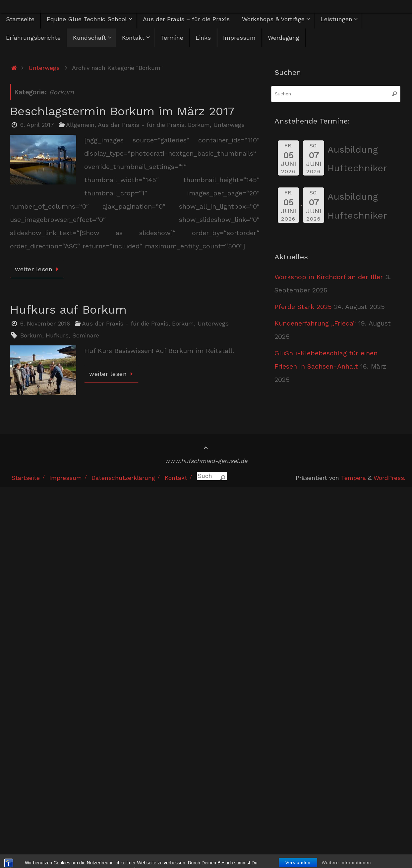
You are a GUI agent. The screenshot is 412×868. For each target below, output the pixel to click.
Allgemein (80, 125)
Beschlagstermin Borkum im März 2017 (122, 111)
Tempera (353, 478)
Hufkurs (57, 335)
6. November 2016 (45, 323)
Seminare (86, 335)
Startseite (26, 478)
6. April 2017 (37, 125)
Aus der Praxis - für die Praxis (141, 125)
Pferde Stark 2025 (303, 307)
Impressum (66, 478)
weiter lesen (38, 269)
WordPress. (389, 478)
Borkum (199, 125)
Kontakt (176, 478)
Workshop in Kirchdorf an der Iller (329, 277)
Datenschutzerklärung (123, 478)
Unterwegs (44, 68)
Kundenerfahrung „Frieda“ (315, 323)
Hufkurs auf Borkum (68, 310)
